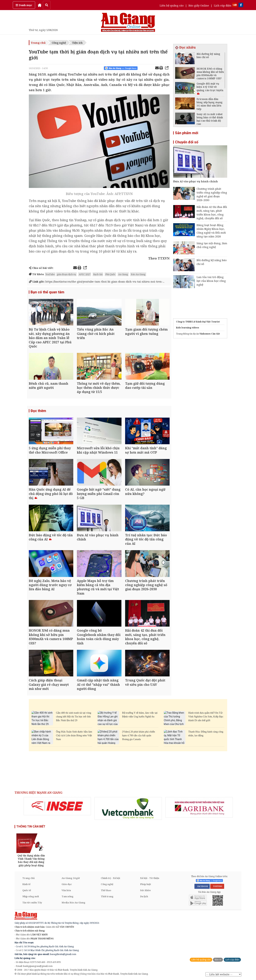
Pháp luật (146, 884)
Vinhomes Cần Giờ (210, 334)
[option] (57, 806)
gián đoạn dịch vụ (66, 274)
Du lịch (144, 896)
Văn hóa (66, 890)
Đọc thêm (38, 411)
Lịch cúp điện (223, 5)
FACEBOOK (202, 886)
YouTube (50, 274)
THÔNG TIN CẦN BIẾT (31, 826)
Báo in (218, 960)
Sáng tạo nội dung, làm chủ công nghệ (212, 245)
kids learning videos (188, 328)
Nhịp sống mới (31, 896)
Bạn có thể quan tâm (47, 292)
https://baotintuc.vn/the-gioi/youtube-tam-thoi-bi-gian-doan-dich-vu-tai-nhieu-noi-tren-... (97, 281)
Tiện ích (77, 43)
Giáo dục (67, 884)
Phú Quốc (110, 274)
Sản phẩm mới (187, 133)
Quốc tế (27, 890)
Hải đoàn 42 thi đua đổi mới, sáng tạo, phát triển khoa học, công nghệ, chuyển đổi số (212, 212)
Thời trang (107, 896)
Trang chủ (38, 43)
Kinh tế (26, 884)
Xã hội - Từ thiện (150, 878)
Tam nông (68, 896)
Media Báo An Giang (73, 902)
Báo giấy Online (199, 5)
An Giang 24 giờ (71, 878)
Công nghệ (59, 43)
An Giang (123, 274)
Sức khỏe (145, 890)
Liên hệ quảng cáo (172, 5)
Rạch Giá (98, 274)
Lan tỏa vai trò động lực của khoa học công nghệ (211, 281)
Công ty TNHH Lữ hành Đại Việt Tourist (198, 322)
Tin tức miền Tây (32, 902)
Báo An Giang (138, 274)
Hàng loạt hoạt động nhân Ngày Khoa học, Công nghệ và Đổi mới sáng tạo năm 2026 (211, 231)
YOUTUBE (217, 886)
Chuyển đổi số (187, 142)
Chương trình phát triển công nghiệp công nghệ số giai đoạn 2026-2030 (212, 194)
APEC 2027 (85, 274)
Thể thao (106, 890)
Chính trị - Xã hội (110, 878)
